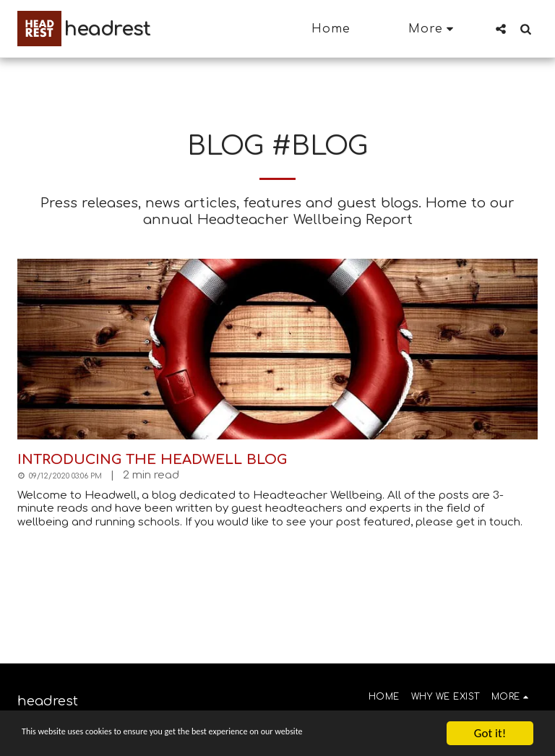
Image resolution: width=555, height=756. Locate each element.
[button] (501, 29)
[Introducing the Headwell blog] (277, 459)
